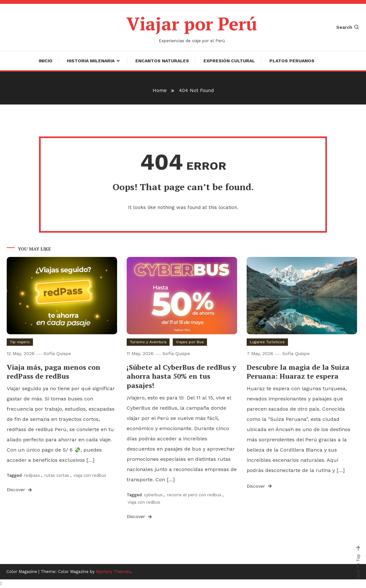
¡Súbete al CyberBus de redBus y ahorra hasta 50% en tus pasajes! (181, 376)
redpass (32, 475)
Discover (20, 490)
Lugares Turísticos (267, 342)
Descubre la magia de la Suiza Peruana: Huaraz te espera (298, 372)
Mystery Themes (113, 572)
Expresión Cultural (229, 61)
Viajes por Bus (190, 342)
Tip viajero (20, 342)
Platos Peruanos (292, 61)
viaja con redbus (90, 475)
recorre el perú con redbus (194, 495)
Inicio (46, 61)
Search (348, 27)
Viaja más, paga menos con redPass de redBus (54, 372)
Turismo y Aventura (148, 342)
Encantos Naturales (162, 61)
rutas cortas (57, 475)
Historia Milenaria (91, 61)
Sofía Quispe (57, 353)
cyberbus (153, 495)
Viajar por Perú (192, 24)
